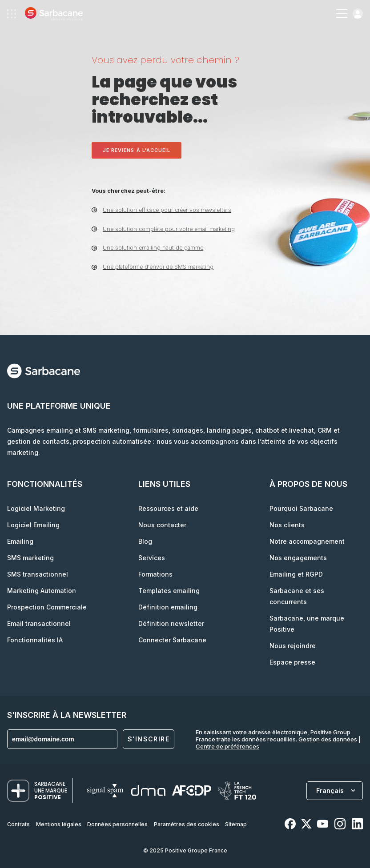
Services (152, 558)
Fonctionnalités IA (35, 640)
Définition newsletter (171, 623)
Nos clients (287, 525)
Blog (145, 541)
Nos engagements (298, 558)
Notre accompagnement (307, 541)
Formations (155, 574)
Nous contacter (162, 525)
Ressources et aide (168, 508)
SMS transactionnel (38, 574)
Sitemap (236, 824)
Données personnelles (117, 824)
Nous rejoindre (293, 646)
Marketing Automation (42, 591)
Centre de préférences (227, 746)
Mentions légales (59, 824)
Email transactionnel (39, 623)
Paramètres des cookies (187, 824)
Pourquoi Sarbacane (301, 508)
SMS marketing (30, 558)
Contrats (18, 824)
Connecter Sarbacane (172, 640)
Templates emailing (169, 591)
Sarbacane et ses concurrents (297, 596)
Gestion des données (328, 739)
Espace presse (292, 662)
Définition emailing (168, 607)
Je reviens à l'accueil (137, 150)
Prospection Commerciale (47, 607)
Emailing (20, 541)
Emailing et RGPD (296, 574)
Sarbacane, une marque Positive (307, 624)
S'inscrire (149, 739)
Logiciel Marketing (36, 508)
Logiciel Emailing (33, 525)
